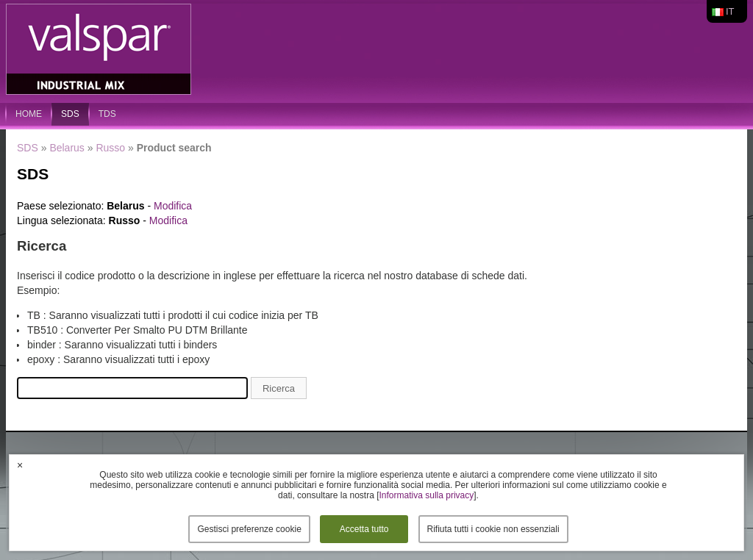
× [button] (20, 465)
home (29, 114)
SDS (70, 114)
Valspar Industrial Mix (100, 50)
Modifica (173, 206)
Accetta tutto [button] (364, 529)
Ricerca (279, 388)
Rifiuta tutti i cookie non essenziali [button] (493, 529)
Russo (110, 148)
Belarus (67, 148)
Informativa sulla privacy (427, 495)
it (730, 11)
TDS (107, 114)
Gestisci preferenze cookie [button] (249, 529)
